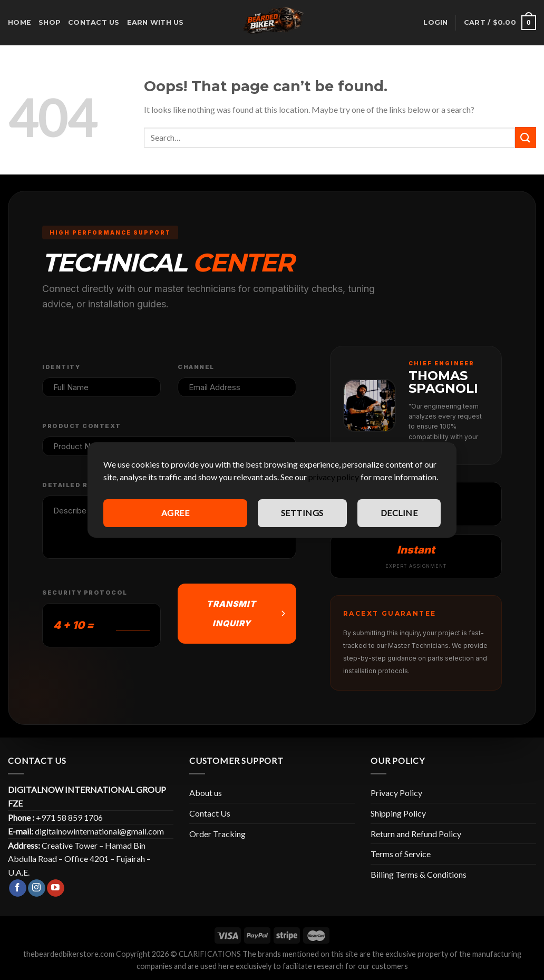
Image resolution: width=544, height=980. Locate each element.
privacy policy (334, 477)
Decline (399, 513)
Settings (302, 513)
